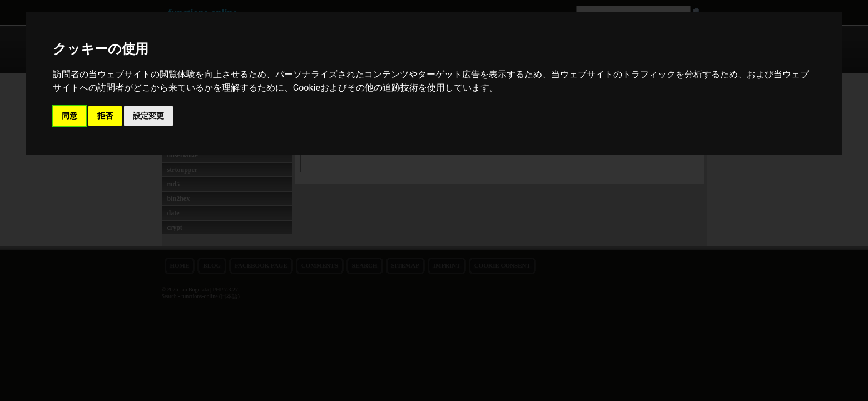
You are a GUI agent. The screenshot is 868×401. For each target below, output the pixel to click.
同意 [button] (70, 116)
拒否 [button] (105, 116)
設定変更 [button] (148, 116)
